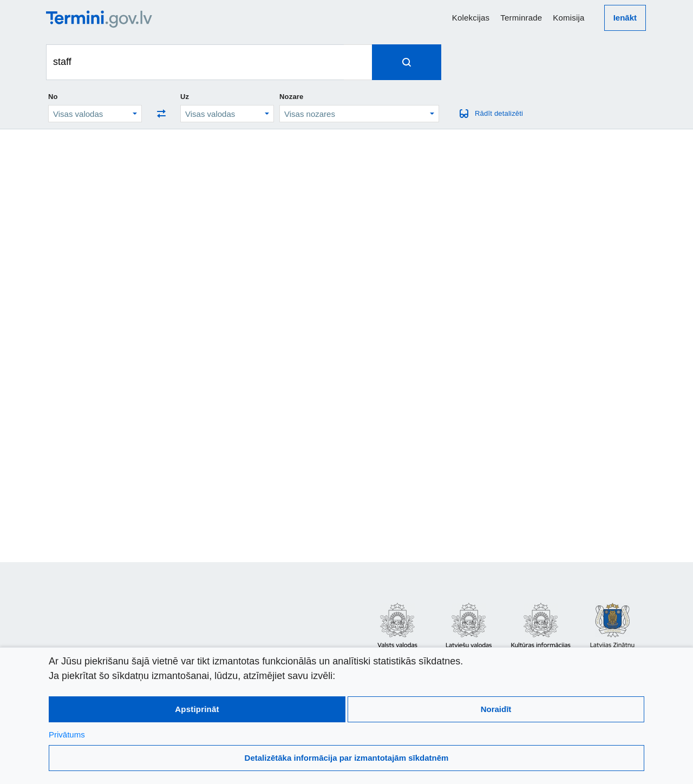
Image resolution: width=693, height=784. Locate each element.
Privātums (67, 734)
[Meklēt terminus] (195, 62)
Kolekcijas (471, 18)
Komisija (568, 18)
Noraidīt (496, 709)
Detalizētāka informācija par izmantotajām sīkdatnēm (347, 758)
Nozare (292, 97)
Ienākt (625, 18)
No (53, 97)
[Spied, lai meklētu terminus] (407, 62)
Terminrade (521, 18)
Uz (185, 97)
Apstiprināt (197, 709)
